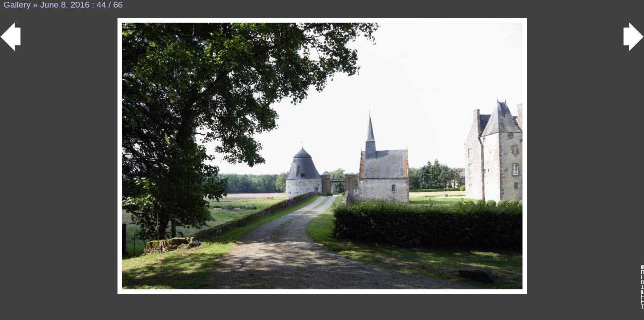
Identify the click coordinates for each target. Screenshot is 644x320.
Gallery (17, 5)
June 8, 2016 (65, 5)
